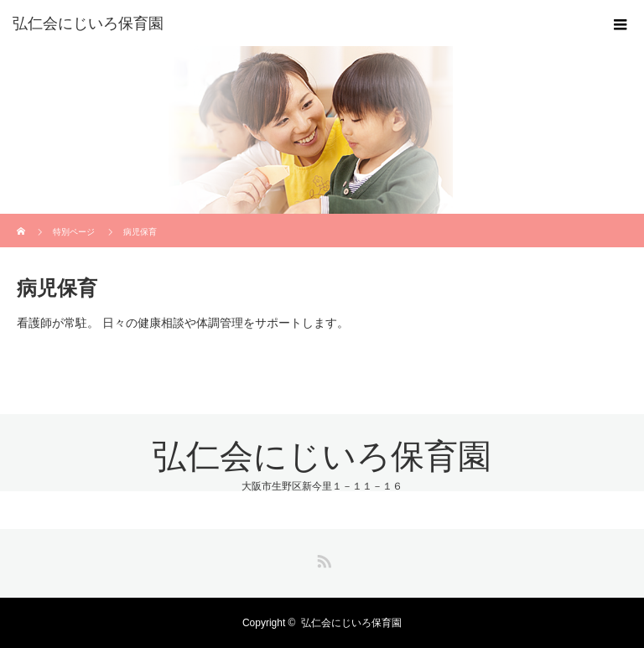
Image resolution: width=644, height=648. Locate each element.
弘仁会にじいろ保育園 (88, 23)
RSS (322, 558)
